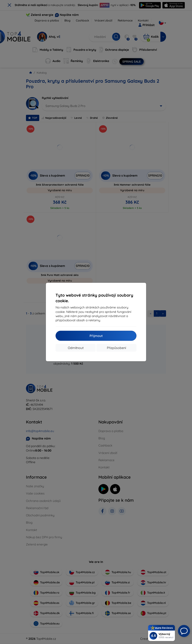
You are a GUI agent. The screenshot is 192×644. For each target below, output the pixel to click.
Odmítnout (76, 348)
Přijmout (96, 336)
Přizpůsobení (116, 348)
